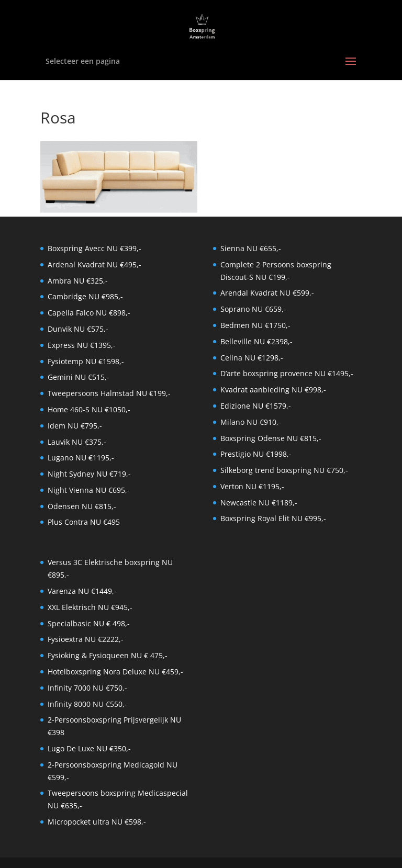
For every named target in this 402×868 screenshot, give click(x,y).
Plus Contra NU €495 (84, 522)
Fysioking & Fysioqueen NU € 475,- (108, 655)
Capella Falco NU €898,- (89, 313)
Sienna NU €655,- (251, 248)
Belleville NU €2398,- (256, 341)
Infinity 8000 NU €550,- (87, 704)
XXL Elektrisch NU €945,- (90, 607)
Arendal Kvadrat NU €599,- (267, 293)
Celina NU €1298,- (252, 358)
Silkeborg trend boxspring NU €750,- (284, 470)
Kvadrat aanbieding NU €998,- (273, 390)
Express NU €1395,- (82, 345)
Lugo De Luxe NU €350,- (89, 748)
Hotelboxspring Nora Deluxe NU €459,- (115, 672)
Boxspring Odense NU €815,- (271, 438)
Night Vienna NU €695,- (89, 490)
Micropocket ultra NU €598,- (97, 822)
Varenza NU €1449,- (82, 591)
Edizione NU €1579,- (256, 406)
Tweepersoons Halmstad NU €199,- (109, 393)
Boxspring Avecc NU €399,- (94, 248)
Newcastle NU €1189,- (259, 503)
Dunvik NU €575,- (78, 329)
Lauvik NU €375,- (77, 442)
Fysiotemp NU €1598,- (86, 361)
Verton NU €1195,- (252, 486)
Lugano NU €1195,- (81, 458)
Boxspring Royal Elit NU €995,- (273, 518)
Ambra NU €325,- (78, 281)
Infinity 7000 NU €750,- (87, 688)
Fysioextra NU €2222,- (86, 639)
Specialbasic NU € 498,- (89, 623)
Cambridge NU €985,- (85, 296)
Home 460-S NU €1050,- (89, 409)
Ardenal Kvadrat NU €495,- (94, 264)
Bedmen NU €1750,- (255, 325)
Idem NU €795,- (75, 426)
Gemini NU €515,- (79, 377)
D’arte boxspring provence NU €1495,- (287, 373)
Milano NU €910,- (251, 422)
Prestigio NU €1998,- (256, 454)
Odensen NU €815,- (82, 506)
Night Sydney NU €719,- (89, 474)
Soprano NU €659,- (253, 309)
